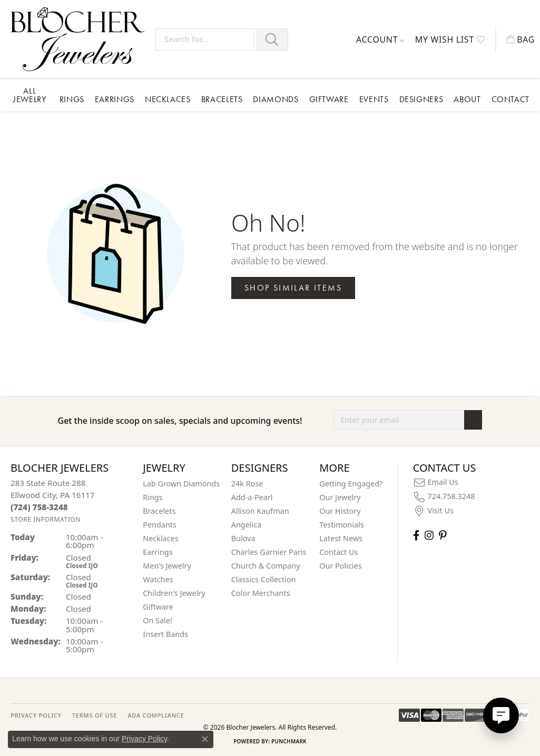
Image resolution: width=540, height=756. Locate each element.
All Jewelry (30, 95)
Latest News (341, 538)
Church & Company (266, 566)
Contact (510, 99)
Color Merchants (261, 593)
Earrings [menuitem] (158, 552)
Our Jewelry (340, 497)
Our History (340, 511)
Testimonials (341, 525)
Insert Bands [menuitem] (165, 634)
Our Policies (340, 566)
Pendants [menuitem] (160, 525)
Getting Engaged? (351, 484)
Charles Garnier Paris (269, 552)
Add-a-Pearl (252, 497)
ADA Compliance (156, 715)
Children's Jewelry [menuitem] (174, 593)
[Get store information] (46, 519)
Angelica (246, 525)
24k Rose (247, 484)
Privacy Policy (144, 739)
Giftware (329, 99)
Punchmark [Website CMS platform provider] (289, 741)
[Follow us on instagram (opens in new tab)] (429, 535)
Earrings (115, 99)
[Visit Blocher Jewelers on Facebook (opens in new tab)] (416, 535)
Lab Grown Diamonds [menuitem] (181, 484)
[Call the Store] (39, 507)
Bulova (243, 538)
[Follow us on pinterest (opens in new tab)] (443, 535)
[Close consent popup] (205, 739)
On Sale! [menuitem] (158, 620)
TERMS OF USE (95, 715)
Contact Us (338, 552)
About (467, 99)
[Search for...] (205, 39)
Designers (421, 99)
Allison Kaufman (260, 511)
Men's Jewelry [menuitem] (167, 566)
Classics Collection (264, 579)
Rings (72, 99)
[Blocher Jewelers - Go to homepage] (80, 39)
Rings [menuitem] (153, 497)
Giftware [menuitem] (158, 607)
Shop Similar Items (293, 288)
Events (374, 99)
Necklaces (168, 99)
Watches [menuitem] (158, 579)
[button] (380, 39)
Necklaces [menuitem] (160, 538)
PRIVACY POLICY (36, 715)
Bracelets (222, 99)
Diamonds (276, 99)
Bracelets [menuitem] (159, 511)
